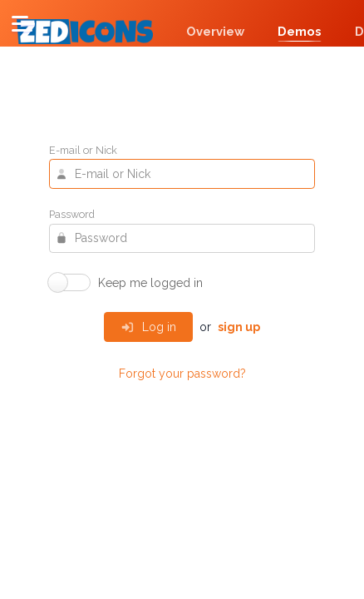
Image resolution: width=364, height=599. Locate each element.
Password (72, 215)
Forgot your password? (182, 374)
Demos (300, 31)
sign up (239, 327)
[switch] (126, 282)
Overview (215, 31)
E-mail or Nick (83, 151)
